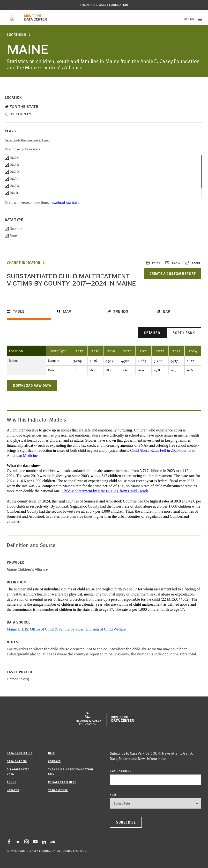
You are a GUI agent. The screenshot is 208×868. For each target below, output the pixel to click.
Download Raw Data (32, 385)
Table (19, 311)
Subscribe (126, 822)
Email (172, 263)
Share (193, 263)
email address (121, 771)
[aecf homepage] (12, 18)
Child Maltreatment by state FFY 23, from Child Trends (105, 491)
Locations (16, 35)
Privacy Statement (62, 782)
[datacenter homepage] (36, 18)
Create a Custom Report (172, 273)
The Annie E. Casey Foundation (104, 5)
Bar (167, 311)
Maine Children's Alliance (27, 569)
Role (113, 794)
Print (153, 263)
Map (67, 311)
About (11, 782)
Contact (54, 761)
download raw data (64, 202)
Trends (121, 311)
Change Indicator (24, 263)
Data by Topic (17, 761)
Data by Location (20, 753)
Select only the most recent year (27, 140)
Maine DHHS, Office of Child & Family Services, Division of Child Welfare (66, 629)
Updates (13, 790)
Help (51, 753)
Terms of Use (58, 790)
